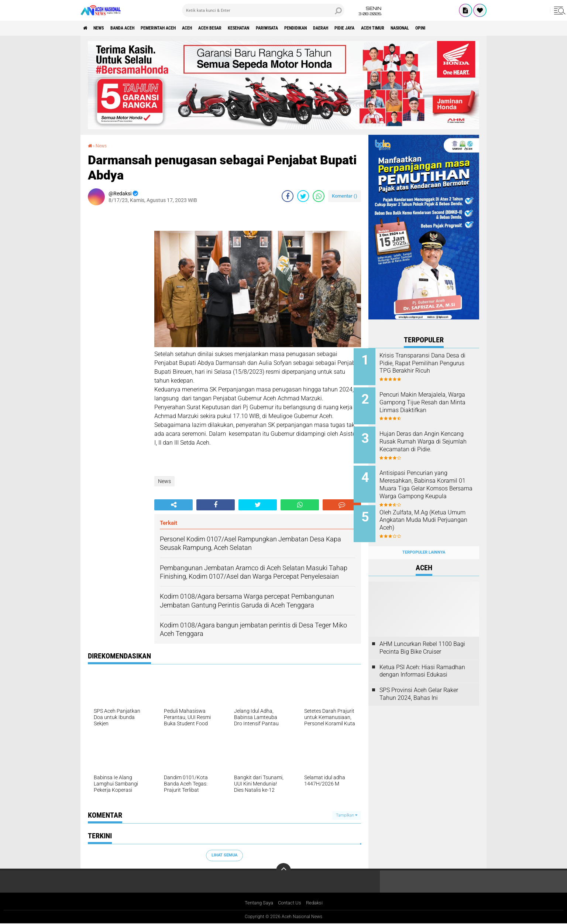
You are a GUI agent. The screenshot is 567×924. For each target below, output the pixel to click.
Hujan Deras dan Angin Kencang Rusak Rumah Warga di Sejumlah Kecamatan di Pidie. (434, 442)
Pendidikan (345, 28)
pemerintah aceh (176, 28)
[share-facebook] (288, 196)
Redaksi (317, 903)
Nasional (472, 28)
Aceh (212, 28)
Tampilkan (347, 815)
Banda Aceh (133, 28)
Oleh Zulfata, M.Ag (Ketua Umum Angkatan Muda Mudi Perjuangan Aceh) (432, 512)
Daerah (375, 28)
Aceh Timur (438, 28)
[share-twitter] (303, 196)
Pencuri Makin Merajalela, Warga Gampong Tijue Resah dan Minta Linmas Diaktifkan (432, 401)
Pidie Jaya (404, 28)
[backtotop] (283, 870)
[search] (263, 10)
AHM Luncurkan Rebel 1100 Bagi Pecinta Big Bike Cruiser (422, 636)
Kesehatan (275, 28)
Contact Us (290, 903)
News (104, 28)
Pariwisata (309, 28)
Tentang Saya (257, 903)
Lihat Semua (224, 855)
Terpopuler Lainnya (424, 541)
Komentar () (345, 196)
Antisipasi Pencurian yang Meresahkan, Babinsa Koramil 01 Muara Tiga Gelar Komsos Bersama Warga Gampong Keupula (433, 483)
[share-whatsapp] (319, 196)
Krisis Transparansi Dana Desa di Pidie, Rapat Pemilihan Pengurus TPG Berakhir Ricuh (434, 363)
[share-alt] (173, 504)
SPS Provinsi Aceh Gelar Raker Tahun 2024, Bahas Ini (419, 682)
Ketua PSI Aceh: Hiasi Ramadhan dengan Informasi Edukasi (422, 659)
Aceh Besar (240, 28)
